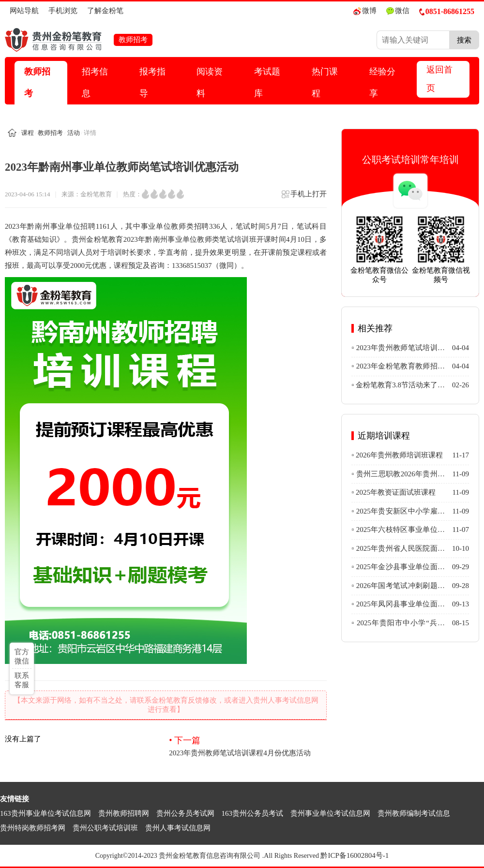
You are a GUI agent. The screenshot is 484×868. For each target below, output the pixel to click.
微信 (398, 11)
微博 (365, 11)
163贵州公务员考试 (253, 813)
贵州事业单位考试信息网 (330, 813)
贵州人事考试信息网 (178, 828)
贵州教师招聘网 (124, 813)
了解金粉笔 (105, 11)
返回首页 (439, 79)
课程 (28, 133)
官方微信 (22, 656)
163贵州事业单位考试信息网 (45, 813)
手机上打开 (304, 197)
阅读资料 (210, 82)
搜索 (464, 40)
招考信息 (95, 82)
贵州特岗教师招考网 (33, 828)
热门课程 (325, 82)
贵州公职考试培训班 (105, 828)
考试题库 (267, 82)
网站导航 (24, 11)
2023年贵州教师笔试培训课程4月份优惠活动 (248, 746)
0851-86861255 (447, 11)
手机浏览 (63, 11)
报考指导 (152, 82)
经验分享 (382, 82)
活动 (74, 133)
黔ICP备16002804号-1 (355, 855)
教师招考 (37, 82)
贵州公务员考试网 (185, 813)
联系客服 (22, 680)
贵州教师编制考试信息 (414, 813)
